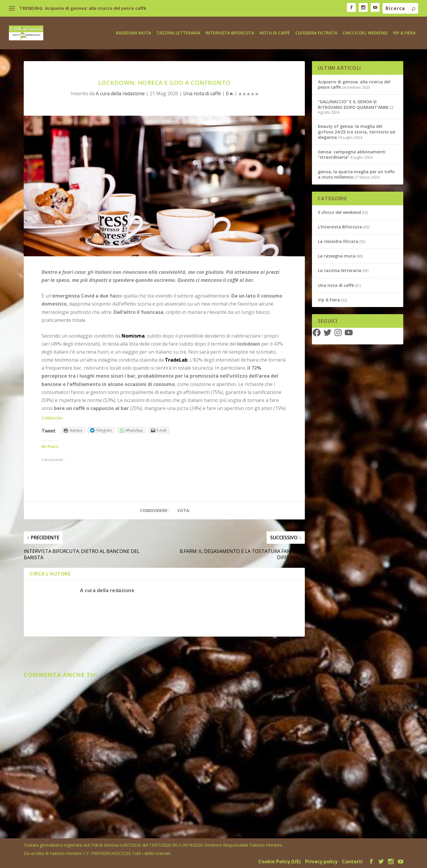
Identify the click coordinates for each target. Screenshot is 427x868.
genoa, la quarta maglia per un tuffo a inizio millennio (356, 174)
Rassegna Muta (133, 32)
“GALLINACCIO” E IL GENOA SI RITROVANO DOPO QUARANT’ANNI (353, 104)
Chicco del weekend (365, 32)
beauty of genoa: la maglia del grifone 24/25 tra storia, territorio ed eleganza (356, 131)
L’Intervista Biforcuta (340, 226)
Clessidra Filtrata (316, 32)
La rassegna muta (337, 256)
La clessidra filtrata (338, 241)
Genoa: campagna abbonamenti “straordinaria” (352, 154)
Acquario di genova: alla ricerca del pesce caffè (96, 8)
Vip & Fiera (404, 32)
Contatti (352, 861)
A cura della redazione (120, 93)
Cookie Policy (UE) (279, 861)
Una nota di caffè (202, 93)
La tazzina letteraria (340, 270)
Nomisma (133, 335)
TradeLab (176, 360)
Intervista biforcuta (230, 32)
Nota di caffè (275, 32)
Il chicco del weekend (339, 212)
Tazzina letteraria (178, 32)
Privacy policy (321, 861)
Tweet (48, 430)
